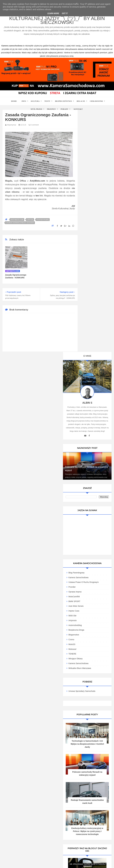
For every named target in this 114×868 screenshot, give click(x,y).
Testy (47, 101)
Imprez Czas (91, 372)
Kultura (35, 101)
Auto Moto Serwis (93, 367)
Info (24, 101)
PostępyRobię (43, 220)
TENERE (90, 415)
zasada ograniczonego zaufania (20, 223)
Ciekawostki (96, 101)
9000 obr (90, 376)
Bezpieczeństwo (63, 101)
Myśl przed (36, 109)
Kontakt (78, 109)
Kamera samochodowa (96, 424)
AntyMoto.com (37, 181)
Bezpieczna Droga (93, 391)
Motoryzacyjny (57, 850)
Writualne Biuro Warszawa (97, 429)
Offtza (30, 220)
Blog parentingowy (94, 331)
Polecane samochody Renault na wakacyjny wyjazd (93, 223)
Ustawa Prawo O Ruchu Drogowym (94, 342)
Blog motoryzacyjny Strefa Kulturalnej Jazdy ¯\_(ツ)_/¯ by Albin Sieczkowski (57, 18)
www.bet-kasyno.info (72, 863)
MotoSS (89, 405)
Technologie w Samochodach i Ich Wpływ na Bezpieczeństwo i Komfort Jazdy (96, 510)
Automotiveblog (92, 386)
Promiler (89, 348)
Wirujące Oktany (93, 419)
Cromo (88, 400)
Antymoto (90, 381)
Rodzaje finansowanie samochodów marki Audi (96, 575)
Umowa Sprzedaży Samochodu (92, 453)
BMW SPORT (92, 362)
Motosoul (90, 410)
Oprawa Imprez (92, 353)
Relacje (81, 101)
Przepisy (51, 109)
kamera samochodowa (27, 764)
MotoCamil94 (91, 357)
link (39, 196)
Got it (65, 13)
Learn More (53, 13)
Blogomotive (91, 396)
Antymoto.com (17, 220)
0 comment (34, 125)
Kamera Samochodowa (96, 336)
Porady (64, 109)
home (14, 101)
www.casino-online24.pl (19, 863)
